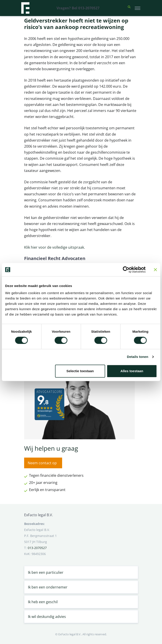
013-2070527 (37, 548)
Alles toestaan (132, 371)
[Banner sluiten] (155, 270)
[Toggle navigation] (138, 8)
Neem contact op (42, 463)
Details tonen (138, 357)
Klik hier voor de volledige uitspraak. (55, 247)
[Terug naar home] (25, 8)
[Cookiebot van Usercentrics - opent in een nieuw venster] (126, 270)
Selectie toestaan (80, 371)
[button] (129, 8)
